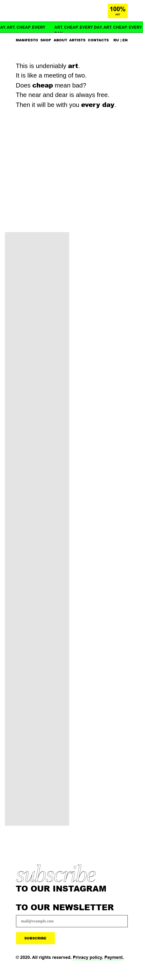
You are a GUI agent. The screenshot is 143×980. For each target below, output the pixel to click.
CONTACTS (98, 40)
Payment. (114, 957)
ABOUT (60, 40)
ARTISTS (77, 40)
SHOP (46, 40)
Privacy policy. (88, 957)
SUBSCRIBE (35, 938)
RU (116, 40)
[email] (72, 921)
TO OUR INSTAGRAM (61, 888)
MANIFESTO (27, 40)
